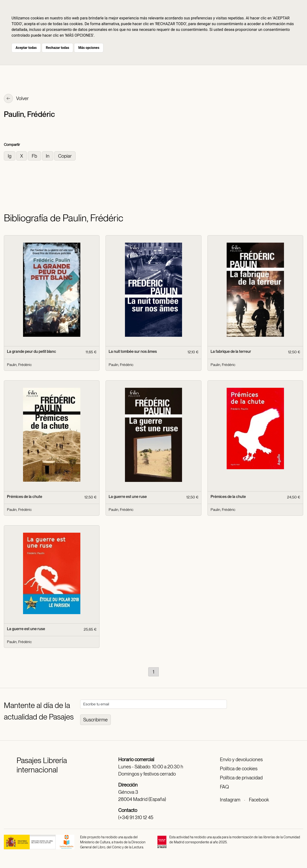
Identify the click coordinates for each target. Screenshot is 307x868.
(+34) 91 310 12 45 (136, 817)
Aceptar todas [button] (26, 48)
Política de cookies (239, 769)
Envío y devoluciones (241, 759)
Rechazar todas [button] (57, 48)
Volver (16, 99)
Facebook (259, 800)
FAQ (224, 787)
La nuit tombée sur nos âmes (133, 351)
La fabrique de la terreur (231, 351)
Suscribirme (95, 720)
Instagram (230, 800)
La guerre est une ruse (128, 497)
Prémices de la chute (25, 497)
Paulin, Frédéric (19, 365)
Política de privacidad (241, 778)
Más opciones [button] (89, 48)
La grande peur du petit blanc (32, 351)
